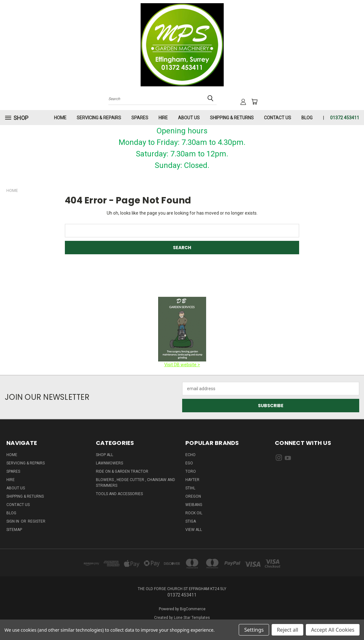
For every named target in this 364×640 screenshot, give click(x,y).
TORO (191, 471)
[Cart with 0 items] (254, 102)
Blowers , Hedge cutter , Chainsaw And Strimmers (136, 483)
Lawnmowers (109, 463)
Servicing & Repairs (99, 118)
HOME (60, 118)
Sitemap (14, 530)
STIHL (190, 488)
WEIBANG (194, 505)
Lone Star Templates (192, 618)
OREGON (193, 496)
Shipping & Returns (232, 118)
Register (37, 521)
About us (189, 118)
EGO (189, 463)
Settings (254, 630)
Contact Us (278, 118)
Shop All (105, 455)
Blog (307, 118)
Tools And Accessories (119, 494)
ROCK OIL (194, 513)
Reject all (287, 630)
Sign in (13, 521)
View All (194, 530)
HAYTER (192, 480)
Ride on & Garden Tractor (122, 471)
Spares (140, 118)
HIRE (163, 118)
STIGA (191, 521)
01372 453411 (345, 118)
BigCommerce (193, 609)
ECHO (190, 455)
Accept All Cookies (333, 630)
